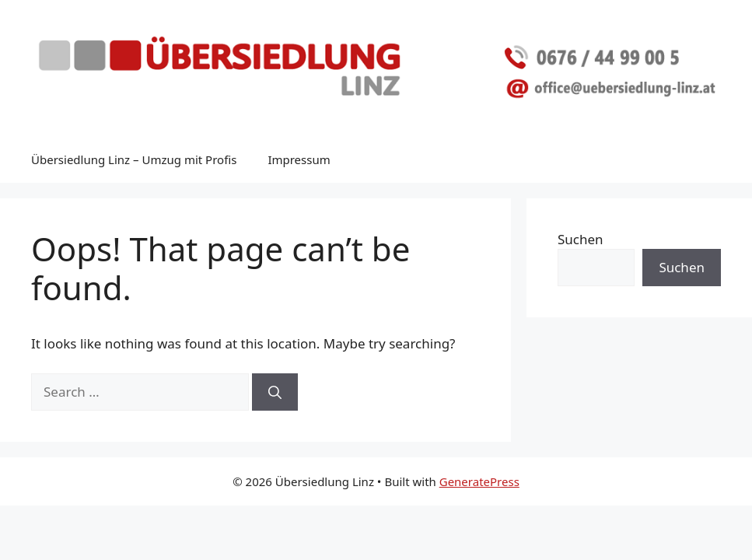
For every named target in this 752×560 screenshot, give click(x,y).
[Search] (275, 392)
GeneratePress (479, 481)
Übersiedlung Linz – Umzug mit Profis (134, 159)
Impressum (299, 159)
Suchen (581, 239)
